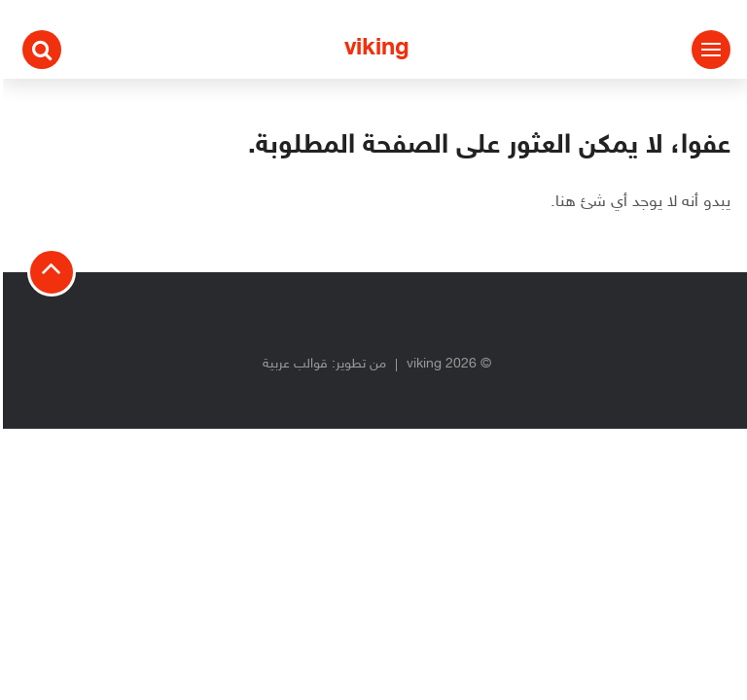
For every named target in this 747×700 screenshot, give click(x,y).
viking (374, 49)
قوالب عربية (292, 364)
